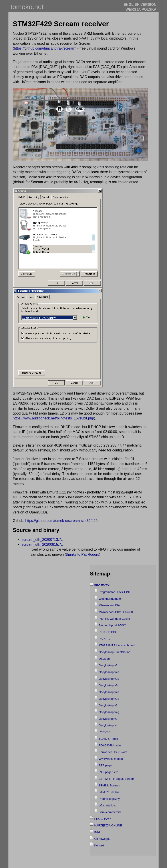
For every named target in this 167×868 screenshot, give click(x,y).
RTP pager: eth (108, 772)
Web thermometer (110, 599)
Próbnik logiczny (109, 799)
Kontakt (99, 845)
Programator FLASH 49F (115, 592)
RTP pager (105, 765)
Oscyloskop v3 (108, 719)
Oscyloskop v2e (109, 699)
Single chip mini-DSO (112, 625)
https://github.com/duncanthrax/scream (45, 48)
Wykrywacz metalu (111, 759)
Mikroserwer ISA (109, 605)
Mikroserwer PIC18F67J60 (116, 612)
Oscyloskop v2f (108, 705)
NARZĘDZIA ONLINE (108, 825)
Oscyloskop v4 (108, 725)
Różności (104, 732)
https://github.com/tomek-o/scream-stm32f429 (61, 521)
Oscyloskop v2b (109, 679)
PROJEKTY (102, 585)
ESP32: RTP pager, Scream (116, 779)
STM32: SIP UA (109, 792)
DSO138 (104, 659)
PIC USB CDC (108, 632)
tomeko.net (27, 7)
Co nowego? (102, 839)
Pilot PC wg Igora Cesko (114, 619)
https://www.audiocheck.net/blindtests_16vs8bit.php (54, 418)
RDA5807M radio (110, 745)
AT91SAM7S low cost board (117, 645)
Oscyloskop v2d (109, 692)
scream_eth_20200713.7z (42, 540)
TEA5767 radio (108, 739)
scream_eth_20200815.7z (42, 544)
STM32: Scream (109, 785)
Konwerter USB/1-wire (113, 752)
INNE (98, 832)
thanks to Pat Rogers (83, 554)
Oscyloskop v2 (108, 665)
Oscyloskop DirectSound (114, 652)
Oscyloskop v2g (109, 712)
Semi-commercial (110, 812)
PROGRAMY (103, 819)
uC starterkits (107, 805)
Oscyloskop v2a (109, 672)
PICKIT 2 (104, 639)
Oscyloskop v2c (109, 685)
